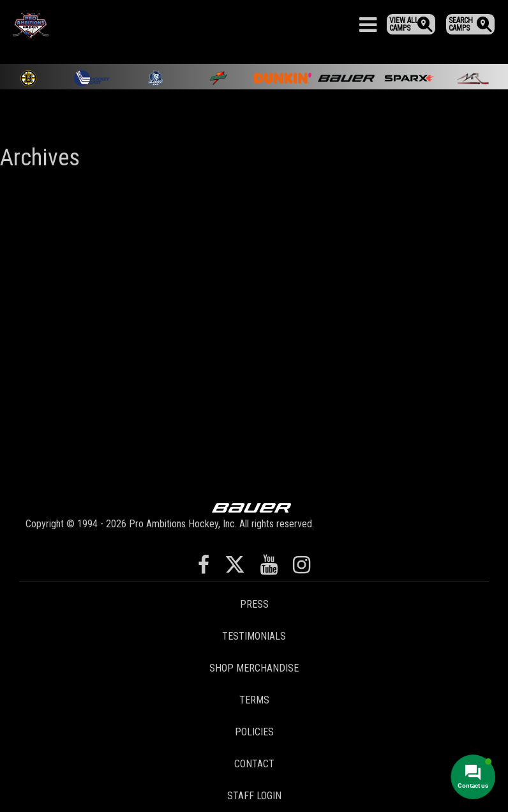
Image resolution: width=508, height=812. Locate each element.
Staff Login (254, 796)
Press (254, 604)
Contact (254, 764)
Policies (254, 732)
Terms (254, 700)
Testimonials (254, 636)
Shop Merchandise (254, 668)
